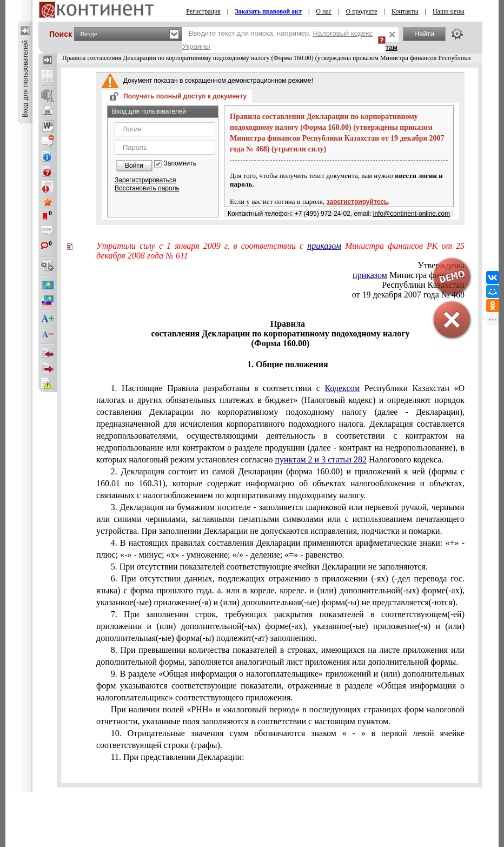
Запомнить (180, 164)
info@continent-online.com (412, 214)
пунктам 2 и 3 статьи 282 (321, 459)
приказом (324, 246)
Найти (424, 34)
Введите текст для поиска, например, (277, 40)
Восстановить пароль (147, 188)
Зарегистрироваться (145, 180)
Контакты (405, 11)
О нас (324, 11)
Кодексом (342, 388)
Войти (134, 166)
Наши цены (449, 11)
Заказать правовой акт (268, 11)
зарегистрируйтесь (357, 202)
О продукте (361, 11)
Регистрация (203, 11)
